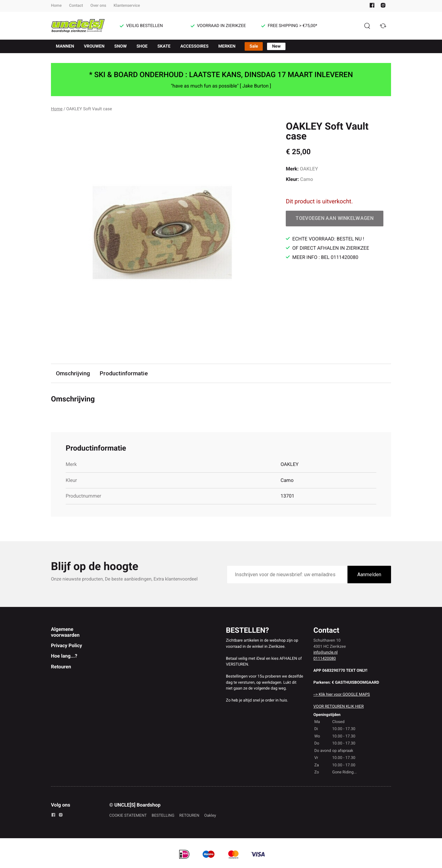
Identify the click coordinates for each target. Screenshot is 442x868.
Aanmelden (369, 575)
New (276, 46)
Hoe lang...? (64, 656)
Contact (76, 6)
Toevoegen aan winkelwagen (335, 218)
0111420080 (325, 659)
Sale (254, 46)
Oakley (210, 816)
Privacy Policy (66, 645)
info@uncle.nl (326, 653)
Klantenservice (127, 6)
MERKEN (227, 46)
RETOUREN (189, 816)
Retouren (61, 667)
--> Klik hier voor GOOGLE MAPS (342, 695)
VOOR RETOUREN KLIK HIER (339, 707)
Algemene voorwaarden (65, 632)
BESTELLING (163, 816)
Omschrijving (73, 373)
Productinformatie (124, 373)
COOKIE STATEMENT (128, 816)
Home (56, 6)
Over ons (98, 6)
